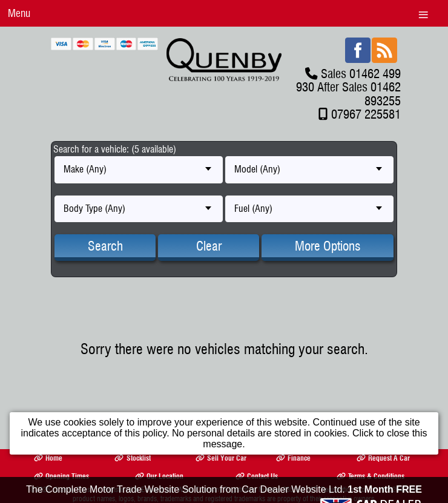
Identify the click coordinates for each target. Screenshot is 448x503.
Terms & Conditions (371, 476)
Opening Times (61, 476)
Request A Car (383, 458)
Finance (293, 458)
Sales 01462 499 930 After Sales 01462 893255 (348, 87)
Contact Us (257, 476)
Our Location (159, 476)
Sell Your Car (221, 458)
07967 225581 (366, 114)
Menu (19, 13)
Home (48, 458)
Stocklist (132, 458)
